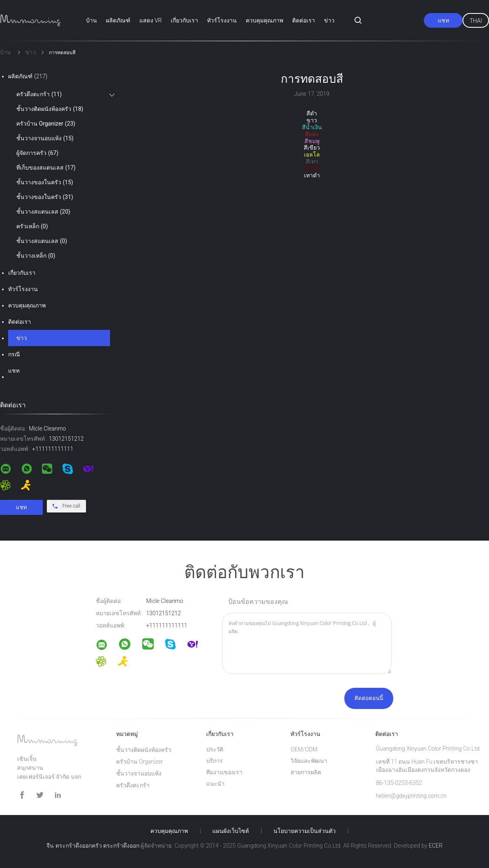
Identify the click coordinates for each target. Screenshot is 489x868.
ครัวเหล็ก (32, 226)
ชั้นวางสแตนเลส (43, 212)
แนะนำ (215, 784)
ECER (436, 846)
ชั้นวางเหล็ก (36, 256)
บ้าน (91, 20)
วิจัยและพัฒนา (309, 761)
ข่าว (329, 20)
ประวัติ (215, 749)
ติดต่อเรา (304, 20)
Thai (476, 21)
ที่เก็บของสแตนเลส (46, 168)
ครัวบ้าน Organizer (46, 124)
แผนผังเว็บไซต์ (231, 831)
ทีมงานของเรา (224, 772)
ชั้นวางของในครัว (45, 182)
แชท (443, 20)
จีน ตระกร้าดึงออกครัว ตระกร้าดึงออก (93, 846)
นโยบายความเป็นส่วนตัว (305, 831)
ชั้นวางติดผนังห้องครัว (50, 109)
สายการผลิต (306, 772)
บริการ (215, 761)
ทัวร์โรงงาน (222, 20)
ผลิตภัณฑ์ (118, 20)
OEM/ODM (304, 749)
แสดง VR (151, 20)
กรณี (14, 354)
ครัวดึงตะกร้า (39, 94)
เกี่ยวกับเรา (184, 20)
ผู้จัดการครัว (37, 153)
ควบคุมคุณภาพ (264, 20)
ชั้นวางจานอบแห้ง (45, 138)
